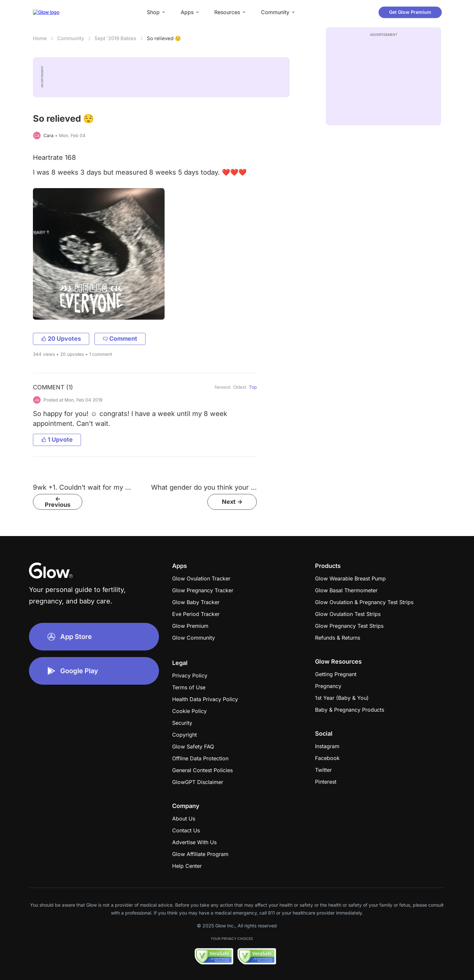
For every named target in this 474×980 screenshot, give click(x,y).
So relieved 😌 (164, 38)
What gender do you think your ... (204, 487)
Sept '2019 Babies (115, 38)
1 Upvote (57, 440)
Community (71, 38)
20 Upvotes (61, 339)
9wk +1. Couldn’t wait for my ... (82, 487)
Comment (120, 339)
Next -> (232, 502)
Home (40, 38)
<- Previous (58, 502)
